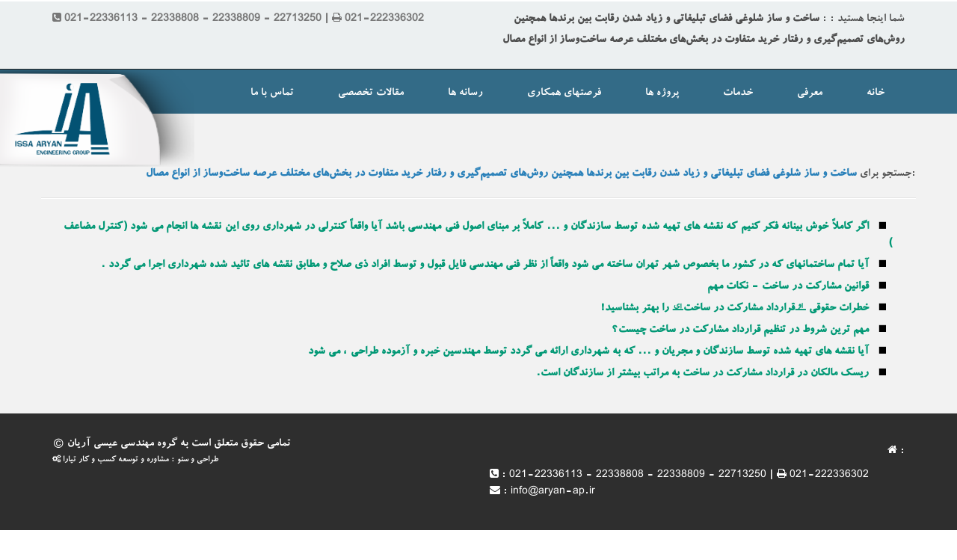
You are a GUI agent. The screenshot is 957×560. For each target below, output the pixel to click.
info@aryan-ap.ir (553, 492)
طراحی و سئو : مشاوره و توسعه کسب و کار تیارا (135, 460)
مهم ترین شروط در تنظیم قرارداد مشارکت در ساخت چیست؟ (740, 330)
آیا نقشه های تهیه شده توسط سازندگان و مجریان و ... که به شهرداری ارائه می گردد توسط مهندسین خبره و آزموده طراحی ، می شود (588, 352)
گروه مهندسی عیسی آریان (122, 444)
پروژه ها (662, 93)
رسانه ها (465, 93)
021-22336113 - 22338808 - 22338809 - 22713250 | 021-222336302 (689, 476)
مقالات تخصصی (371, 93)
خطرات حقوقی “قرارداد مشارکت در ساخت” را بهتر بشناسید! (735, 309)
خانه (876, 93)
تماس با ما (272, 93)
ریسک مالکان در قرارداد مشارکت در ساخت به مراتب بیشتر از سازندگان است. (702, 374)
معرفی (810, 93)
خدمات (738, 93)
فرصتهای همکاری (564, 93)
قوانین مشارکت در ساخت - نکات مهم (788, 287)
